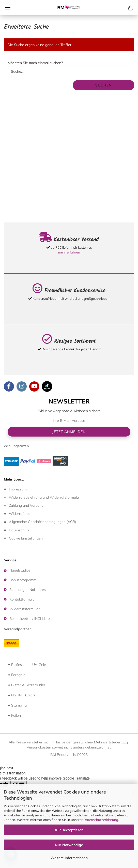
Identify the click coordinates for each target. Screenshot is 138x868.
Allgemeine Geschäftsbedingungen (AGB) (42, 522)
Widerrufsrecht (21, 514)
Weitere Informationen (69, 858)
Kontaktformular (23, 599)
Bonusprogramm (23, 580)
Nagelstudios (20, 570)
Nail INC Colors (22, 695)
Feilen (14, 715)
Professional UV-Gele (27, 665)
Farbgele (17, 675)
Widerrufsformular (25, 609)
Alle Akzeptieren (69, 830)
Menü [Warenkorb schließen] (8, 8)
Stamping (17, 705)
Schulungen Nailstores (28, 590)
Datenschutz (19, 530)
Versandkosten (39, 747)
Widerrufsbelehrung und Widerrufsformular (44, 497)
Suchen (103, 85)
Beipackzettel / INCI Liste (30, 619)
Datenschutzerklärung (101, 820)
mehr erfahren (69, 252)
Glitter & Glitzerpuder (26, 685)
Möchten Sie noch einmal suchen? (35, 63)
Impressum (18, 489)
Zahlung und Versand (26, 505)
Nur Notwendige (69, 845)
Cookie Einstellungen (26, 538)
